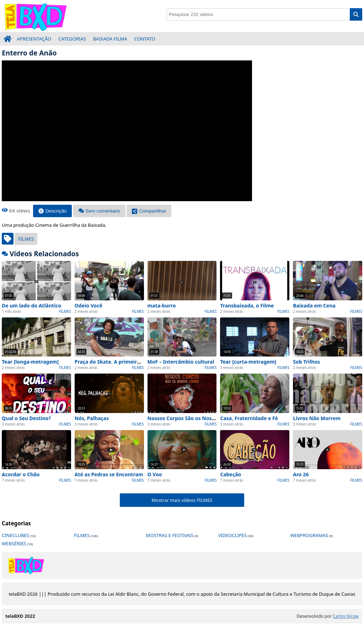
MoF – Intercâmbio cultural (181, 362)
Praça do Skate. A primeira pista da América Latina (137, 362)
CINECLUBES (15, 535)
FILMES (26, 239)
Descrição (52, 211)
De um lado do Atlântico (31, 306)
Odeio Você (89, 306)
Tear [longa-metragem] (30, 362)
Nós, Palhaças (92, 418)
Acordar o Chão (21, 474)
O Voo (155, 474)
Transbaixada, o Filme (247, 306)
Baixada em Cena (314, 306)
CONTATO (145, 39)
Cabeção (231, 474)
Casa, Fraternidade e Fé (249, 418)
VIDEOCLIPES (232, 535)
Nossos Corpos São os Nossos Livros (192, 418)
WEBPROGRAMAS (309, 535)
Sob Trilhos (306, 362)
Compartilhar (149, 211)
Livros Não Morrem (317, 418)
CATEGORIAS (72, 39)
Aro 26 (301, 474)
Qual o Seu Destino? (26, 418)
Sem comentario (99, 211)
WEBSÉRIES (14, 543)
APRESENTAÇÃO (34, 39)
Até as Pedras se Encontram (109, 474)
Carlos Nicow (346, 616)
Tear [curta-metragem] (248, 362)
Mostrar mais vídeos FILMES (182, 500)
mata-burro (162, 306)
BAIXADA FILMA (110, 39)
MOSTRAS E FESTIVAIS (170, 535)
